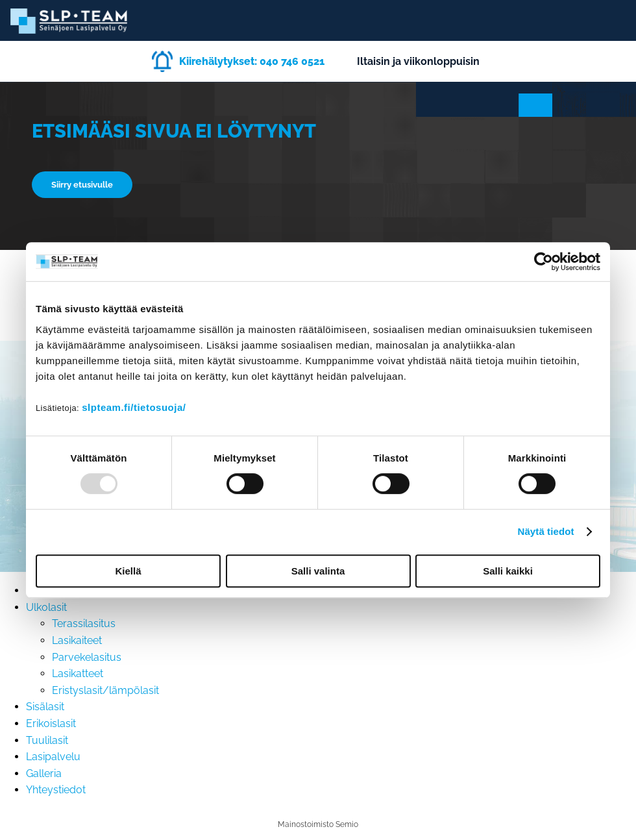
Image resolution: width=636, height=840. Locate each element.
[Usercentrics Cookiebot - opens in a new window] (544, 262)
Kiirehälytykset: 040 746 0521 (252, 61)
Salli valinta (318, 571)
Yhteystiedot (56, 790)
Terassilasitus (84, 624)
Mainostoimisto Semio (318, 824)
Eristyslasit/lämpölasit (105, 690)
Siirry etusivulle (82, 185)
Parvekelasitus (87, 657)
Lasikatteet (78, 673)
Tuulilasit (47, 740)
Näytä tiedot (546, 531)
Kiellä (128, 571)
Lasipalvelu (53, 757)
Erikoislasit (51, 723)
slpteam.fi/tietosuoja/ (134, 407)
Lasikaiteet (77, 640)
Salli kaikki (508, 571)
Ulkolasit (46, 607)
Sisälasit (45, 707)
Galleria (44, 773)
